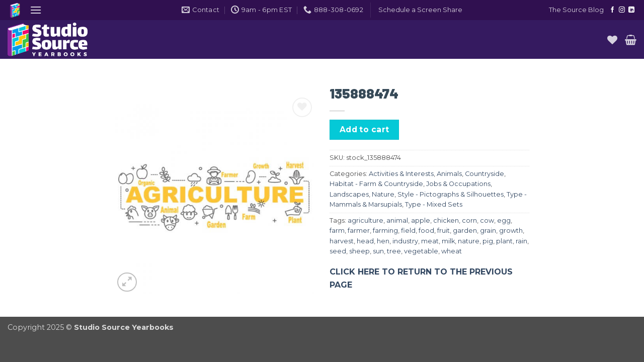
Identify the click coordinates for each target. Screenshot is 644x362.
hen (383, 241)
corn (469, 220)
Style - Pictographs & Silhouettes (451, 194)
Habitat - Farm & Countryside (376, 184)
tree (394, 251)
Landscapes (349, 194)
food (426, 231)
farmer (359, 231)
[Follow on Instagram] (622, 10)
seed (338, 251)
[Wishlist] (612, 40)
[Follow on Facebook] (612, 10)
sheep (359, 251)
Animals (449, 174)
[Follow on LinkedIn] (631, 10)
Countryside (485, 174)
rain (521, 241)
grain (488, 231)
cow (487, 220)
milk (448, 241)
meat (430, 241)
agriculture (366, 220)
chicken (446, 220)
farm (337, 231)
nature (469, 241)
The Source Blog (576, 10)
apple (421, 220)
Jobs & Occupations (458, 184)
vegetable (421, 251)
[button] (36, 10)
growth (511, 231)
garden (465, 231)
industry (405, 241)
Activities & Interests (401, 174)
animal (397, 220)
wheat (452, 251)
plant (504, 241)
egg (504, 220)
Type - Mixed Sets (434, 204)
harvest (342, 241)
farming (385, 231)
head (365, 241)
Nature (383, 194)
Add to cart (365, 129)
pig (488, 241)
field (408, 231)
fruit (444, 231)
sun (378, 251)
